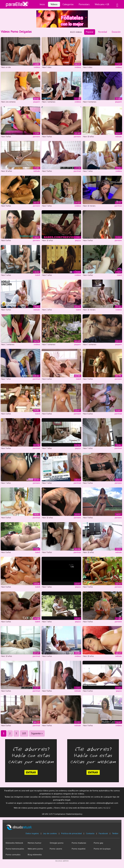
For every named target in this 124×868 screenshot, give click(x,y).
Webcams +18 (102, 4)
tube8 (37, 275)
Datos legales (32, 833)
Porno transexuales (15, 849)
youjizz (78, 240)
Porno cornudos (13, 855)
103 (24, 733)
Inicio (42, 4)
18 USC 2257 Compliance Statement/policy (62, 814)
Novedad (103, 32)
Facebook (103, 833)
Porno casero (56, 849)
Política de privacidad (71, 833)
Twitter (115, 833)
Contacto (90, 833)
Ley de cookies (50, 833)
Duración (116, 32)
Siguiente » (37, 733)
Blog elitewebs (35, 855)
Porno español (79, 849)
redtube (118, 137)
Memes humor (34, 843)
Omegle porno (57, 843)
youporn (37, 102)
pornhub (77, 171)
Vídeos (54, 4)
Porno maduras (79, 843)
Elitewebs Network (14, 843)
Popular (90, 32)
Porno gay (98, 843)
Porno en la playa (102, 849)
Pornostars (84, 4)
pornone (36, 137)
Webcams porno (35, 849)
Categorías (68, 4)
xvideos (37, 67)
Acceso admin (62, 861)
